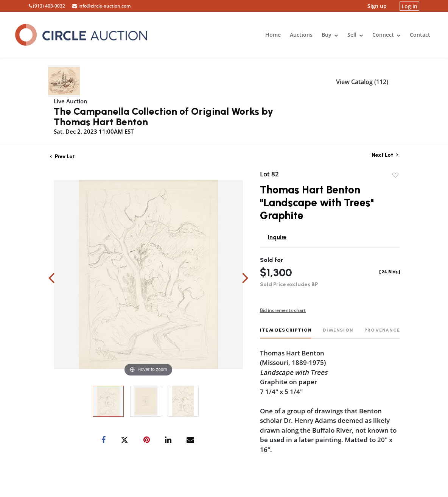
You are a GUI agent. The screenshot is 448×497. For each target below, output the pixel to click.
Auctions (301, 35)
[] (390, 272)
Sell (355, 35)
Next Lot (385, 155)
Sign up (377, 6)
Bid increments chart (283, 310)
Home (273, 35)
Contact (420, 35)
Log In (409, 6)
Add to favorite (395, 175)
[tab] (286, 333)
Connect (387, 35)
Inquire (277, 237)
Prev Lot (62, 157)
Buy (330, 35)
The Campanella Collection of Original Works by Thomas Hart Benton (163, 117)
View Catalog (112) (362, 82)
